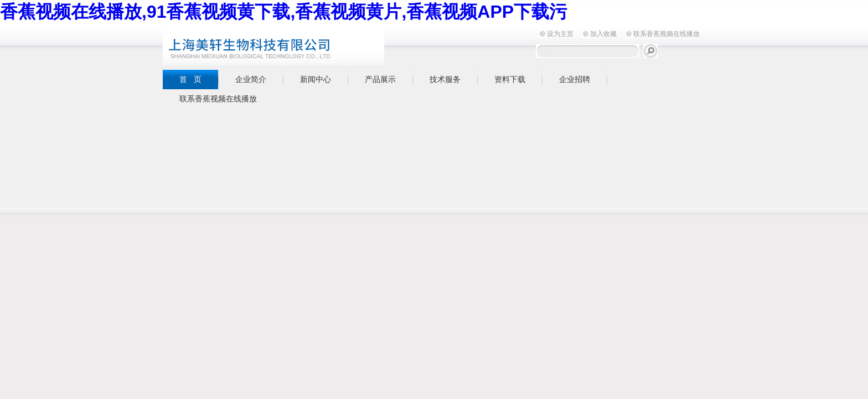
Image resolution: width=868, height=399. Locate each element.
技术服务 (445, 79)
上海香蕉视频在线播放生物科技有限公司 (301, 45)
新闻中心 (316, 79)
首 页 (190, 79)
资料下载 (510, 79)
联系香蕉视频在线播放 (666, 34)
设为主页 (560, 34)
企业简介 (251, 79)
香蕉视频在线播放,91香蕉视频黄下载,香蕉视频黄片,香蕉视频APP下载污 (283, 12)
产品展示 (380, 79)
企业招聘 (575, 79)
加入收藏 (603, 34)
